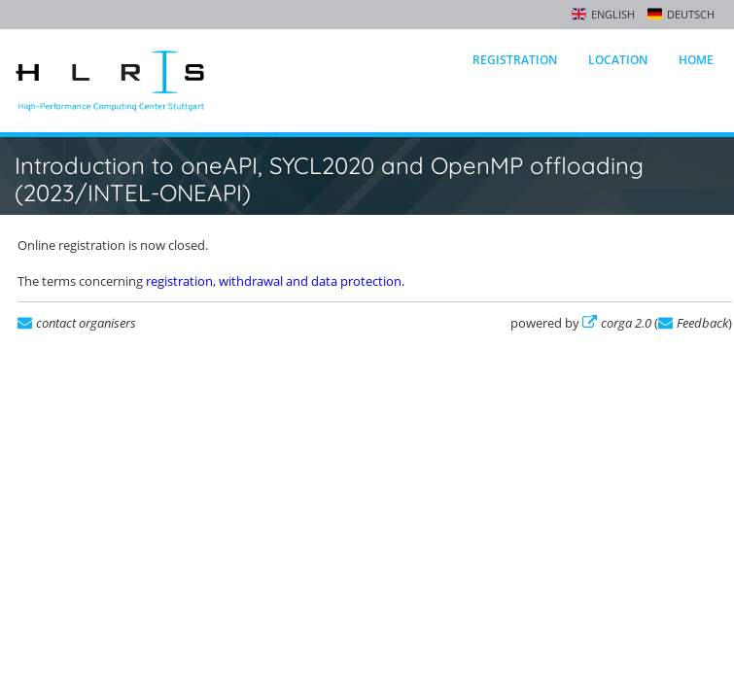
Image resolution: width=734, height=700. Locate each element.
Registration (515, 60)
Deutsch (691, 14)
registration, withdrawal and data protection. (275, 281)
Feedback (702, 323)
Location (618, 60)
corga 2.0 (626, 323)
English (613, 14)
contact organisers (86, 323)
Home (696, 60)
